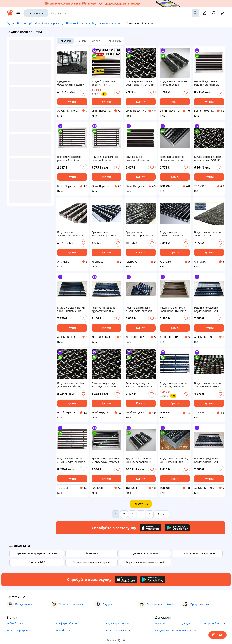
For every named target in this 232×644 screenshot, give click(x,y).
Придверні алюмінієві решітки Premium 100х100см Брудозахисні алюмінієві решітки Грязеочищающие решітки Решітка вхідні (106, 158)
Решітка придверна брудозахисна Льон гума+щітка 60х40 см (207, 309)
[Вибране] (213, 14)
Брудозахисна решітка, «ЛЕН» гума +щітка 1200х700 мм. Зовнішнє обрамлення (174, 460)
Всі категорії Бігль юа (118, 630)
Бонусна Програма (18, 630)
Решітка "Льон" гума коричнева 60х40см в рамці (173, 309)
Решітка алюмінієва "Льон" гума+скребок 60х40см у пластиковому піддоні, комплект (140, 309)
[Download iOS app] (151, 528)
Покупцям (161, 623)
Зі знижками (114, 41)
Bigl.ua (11, 23)
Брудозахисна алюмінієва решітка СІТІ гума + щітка (72, 234)
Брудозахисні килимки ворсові (145, 562)
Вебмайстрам (15, 623)
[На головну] (10, 15)
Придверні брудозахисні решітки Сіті (71, 83)
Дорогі (96, 41)
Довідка (186, 623)
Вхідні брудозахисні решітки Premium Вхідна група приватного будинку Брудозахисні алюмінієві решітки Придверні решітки (70, 158)
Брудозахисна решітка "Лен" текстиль (208, 234)
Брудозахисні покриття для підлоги (114, 23)
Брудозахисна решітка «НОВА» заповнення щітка (139, 460)
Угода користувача (117, 623)
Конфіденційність (67, 623)
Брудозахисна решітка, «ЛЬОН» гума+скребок (71, 460)
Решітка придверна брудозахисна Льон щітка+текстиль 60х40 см (208, 460)
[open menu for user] (205, 13)
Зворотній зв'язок (215, 623)
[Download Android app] (177, 528)
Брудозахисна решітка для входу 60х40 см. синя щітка (174, 385)
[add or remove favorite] (84, 92)
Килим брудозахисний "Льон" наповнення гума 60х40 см (71, 309)
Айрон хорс (91, 553)
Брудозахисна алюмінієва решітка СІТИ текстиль (104, 234)
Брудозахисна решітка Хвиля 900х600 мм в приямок (208, 385)
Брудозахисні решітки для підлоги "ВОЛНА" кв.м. (208, 158)
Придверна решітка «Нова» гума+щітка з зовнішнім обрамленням (173, 158)
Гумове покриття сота (145, 553)
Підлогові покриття (78, 23)
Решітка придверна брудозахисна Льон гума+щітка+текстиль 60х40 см (105, 309)
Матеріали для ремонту (49, 23)
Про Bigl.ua (63, 630)
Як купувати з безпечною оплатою (176, 630)
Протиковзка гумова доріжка (197, 553)
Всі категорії (24, 23)
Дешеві (82, 41)
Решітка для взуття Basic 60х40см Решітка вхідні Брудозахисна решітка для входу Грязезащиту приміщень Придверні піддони (140, 385)
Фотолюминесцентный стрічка (92, 562)
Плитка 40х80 (37, 562)
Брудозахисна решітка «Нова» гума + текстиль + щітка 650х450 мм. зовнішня (106, 460)
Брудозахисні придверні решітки (37, 553)
